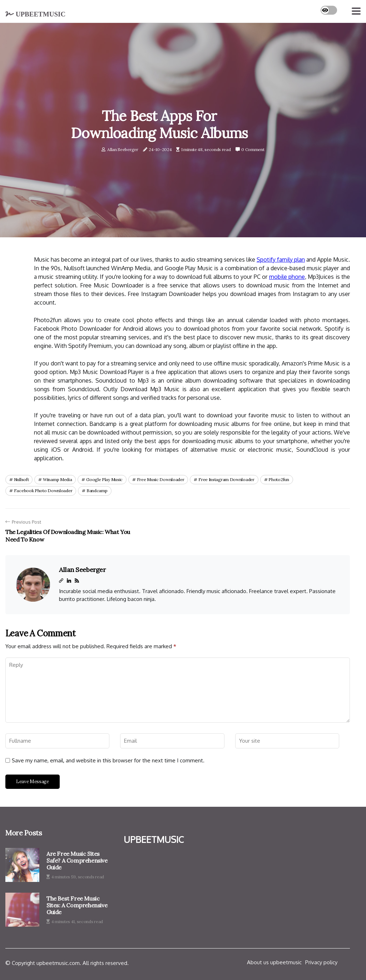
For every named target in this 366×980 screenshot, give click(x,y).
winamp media (57, 479)
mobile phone (287, 277)
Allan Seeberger (123, 149)
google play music (104, 479)
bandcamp (97, 491)
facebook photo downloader (43, 491)
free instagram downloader (226, 479)
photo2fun (279, 479)
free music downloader (161, 479)
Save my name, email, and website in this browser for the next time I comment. (108, 761)
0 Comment (253, 149)
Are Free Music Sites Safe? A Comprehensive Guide (77, 861)
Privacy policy (321, 962)
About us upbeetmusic (274, 962)
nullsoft (21, 479)
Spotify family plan (281, 259)
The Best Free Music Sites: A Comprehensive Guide (77, 905)
